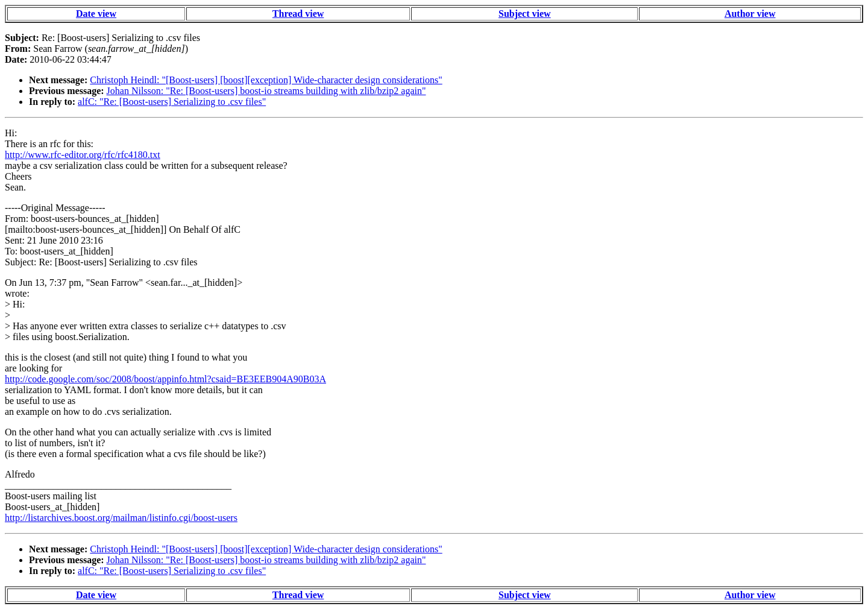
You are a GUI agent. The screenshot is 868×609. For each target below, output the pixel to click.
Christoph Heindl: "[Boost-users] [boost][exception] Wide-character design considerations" (266, 80)
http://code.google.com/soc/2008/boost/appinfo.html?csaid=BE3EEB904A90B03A (165, 379)
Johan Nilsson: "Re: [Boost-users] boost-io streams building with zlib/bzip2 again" (266, 91)
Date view (96, 14)
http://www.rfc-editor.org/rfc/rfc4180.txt (83, 155)
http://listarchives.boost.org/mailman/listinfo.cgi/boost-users (121, 518)
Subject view (525, 14)
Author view (750, 14)
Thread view (298, 14)
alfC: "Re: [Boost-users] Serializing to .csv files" (172, 102)
